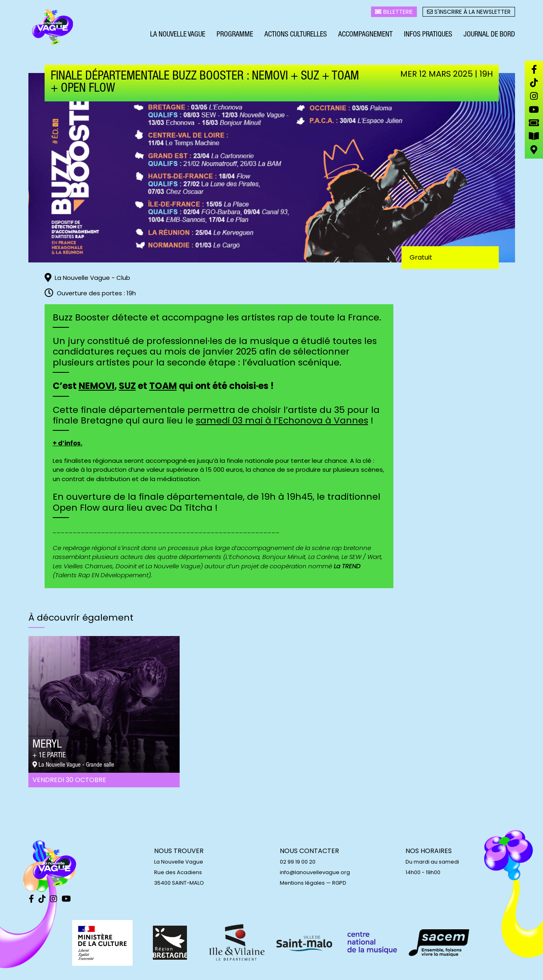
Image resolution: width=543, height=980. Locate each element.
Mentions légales (302, 883)
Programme (235, 36)
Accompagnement (365, 36)
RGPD (339, 883)
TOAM (163, 386)
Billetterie (394, 13)
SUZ (127, 386)
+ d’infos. (68, 443)
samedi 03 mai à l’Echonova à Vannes (282, 420)
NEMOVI (97, 386)
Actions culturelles (296, 36)
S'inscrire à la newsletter (469, 13)
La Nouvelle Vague (178, 36)
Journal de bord (489, 36)
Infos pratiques (428, 36)
